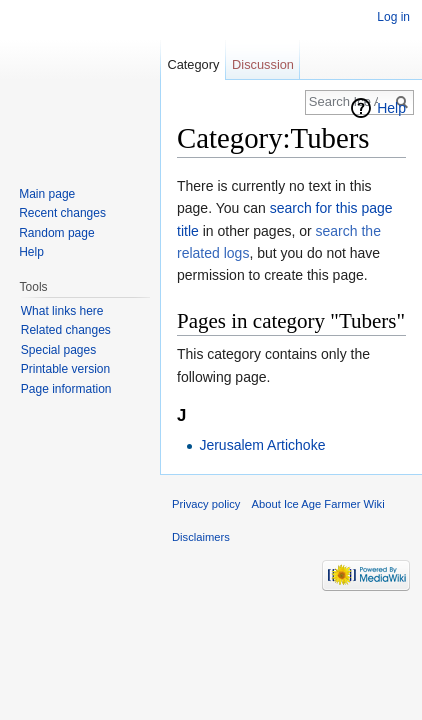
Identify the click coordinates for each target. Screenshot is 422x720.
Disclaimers (201, 537)
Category (193, 64)
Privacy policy (206, 504)
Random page (56, 233)
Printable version (65, 369)
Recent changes (62, 213)
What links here (62, 311)
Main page (47, 194)
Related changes (66, 330)
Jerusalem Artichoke (262, 445)
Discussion (263, 64)
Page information (66, 389)
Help (391, 108)
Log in (393, 17)
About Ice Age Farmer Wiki (318, 504)
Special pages (58, 350)
